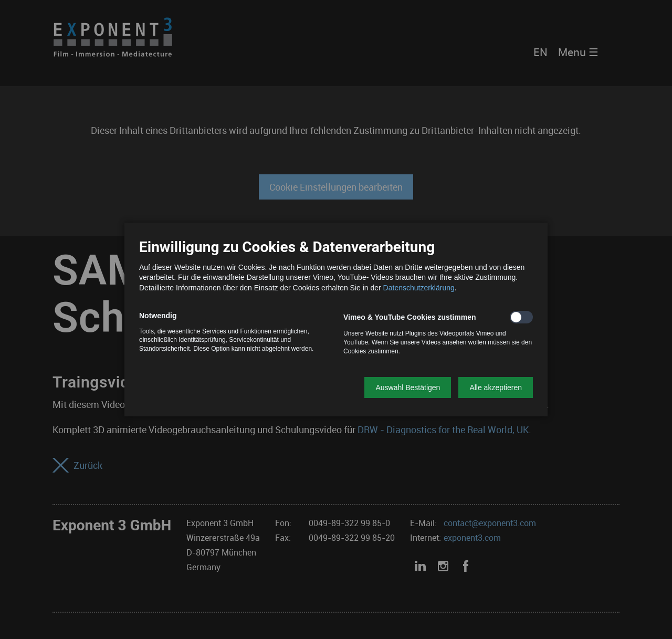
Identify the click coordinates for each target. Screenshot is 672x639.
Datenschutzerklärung (419, 288)
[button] (408, 387)
